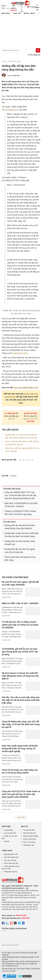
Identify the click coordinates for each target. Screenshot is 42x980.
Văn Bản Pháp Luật (9, 969)
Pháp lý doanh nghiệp (31, 836)
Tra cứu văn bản (29, 830)
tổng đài (11, 419)
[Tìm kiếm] (38, 50)
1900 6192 (10, 413)
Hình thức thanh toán (11, 857)
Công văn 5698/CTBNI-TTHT (26, 388)
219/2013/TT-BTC (20, 353)
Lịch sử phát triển (10, 833)
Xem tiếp (21, 817)
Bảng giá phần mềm (11, 854)
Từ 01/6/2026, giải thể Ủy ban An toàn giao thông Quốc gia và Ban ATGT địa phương (20, 652)
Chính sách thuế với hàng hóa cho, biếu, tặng (20, 559)
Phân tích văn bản (30, 833)
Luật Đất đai (36, 969)
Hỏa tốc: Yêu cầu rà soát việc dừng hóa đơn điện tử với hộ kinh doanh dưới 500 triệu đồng (21, 700)
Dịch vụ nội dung (29, 842)
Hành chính (6, 13)
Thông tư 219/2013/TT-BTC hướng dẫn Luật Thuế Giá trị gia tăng (20, 513)
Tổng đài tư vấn (29, 845)
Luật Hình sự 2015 (9, 971)
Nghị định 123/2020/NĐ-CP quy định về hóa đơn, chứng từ (21, 505)
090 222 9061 (31, 413)
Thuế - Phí (17, 13)
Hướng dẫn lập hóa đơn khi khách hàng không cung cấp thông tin (20, 527)
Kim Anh (16, 76)
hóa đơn (13, 476)
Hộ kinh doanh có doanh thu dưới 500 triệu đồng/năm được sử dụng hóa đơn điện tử (20, 676)
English (30, 7)
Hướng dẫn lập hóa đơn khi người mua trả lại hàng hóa (20, 551)
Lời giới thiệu (8, 830)
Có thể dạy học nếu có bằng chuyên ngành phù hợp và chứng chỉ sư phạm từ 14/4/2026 (20, 625)
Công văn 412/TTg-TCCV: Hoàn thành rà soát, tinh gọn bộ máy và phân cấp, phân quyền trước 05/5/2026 (21, 794)
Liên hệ (6, 841)
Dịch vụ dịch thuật (30, 839)
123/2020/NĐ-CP (12, 110)
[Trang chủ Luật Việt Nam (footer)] (21, 880)
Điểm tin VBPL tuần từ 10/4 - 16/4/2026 (20, 603)
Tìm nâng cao (34, 55)
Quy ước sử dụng (10, 860)
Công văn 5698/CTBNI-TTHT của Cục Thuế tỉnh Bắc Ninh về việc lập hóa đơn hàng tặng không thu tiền (20, 495)
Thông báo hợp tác (11, 872)
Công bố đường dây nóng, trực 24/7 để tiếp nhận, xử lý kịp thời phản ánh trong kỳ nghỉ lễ (21, 724)
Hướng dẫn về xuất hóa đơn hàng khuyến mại (20, 543)
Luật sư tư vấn (32, 419)
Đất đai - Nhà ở (29, 13)
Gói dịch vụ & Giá (22, 7)
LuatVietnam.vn (8, 607)
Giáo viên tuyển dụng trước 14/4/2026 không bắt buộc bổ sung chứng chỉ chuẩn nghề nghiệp (20, 749)
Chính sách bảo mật (11, 863)
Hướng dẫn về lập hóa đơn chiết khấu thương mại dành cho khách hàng (22, 535)
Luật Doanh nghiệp (23, 969)
